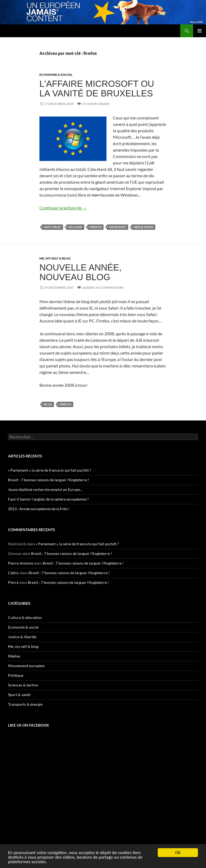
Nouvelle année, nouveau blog (80, 272)
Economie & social (56, 75)
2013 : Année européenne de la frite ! (39, 509)
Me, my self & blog (55, 258)
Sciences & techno (23, 685)
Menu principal (200, 31)
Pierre (13, 582)
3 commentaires (96, 104)
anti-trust (53, 227)
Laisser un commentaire (103, 288)
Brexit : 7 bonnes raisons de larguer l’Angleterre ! (49, 480)
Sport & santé (19, 695)
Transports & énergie (25, 704)
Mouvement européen (26, 666)
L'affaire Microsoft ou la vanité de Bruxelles (97, 89)
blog (48, 404)
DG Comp (76, 227)
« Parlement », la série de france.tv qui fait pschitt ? (50, 470)
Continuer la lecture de (63, 208)
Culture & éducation (25, 617)
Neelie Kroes (144, 227)
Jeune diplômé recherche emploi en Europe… (45, 489)
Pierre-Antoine (21, 563)
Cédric (14, 573)
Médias (14, 656)
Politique (16, 675)
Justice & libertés (22, 637)
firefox (96, 227)
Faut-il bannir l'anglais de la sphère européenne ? (48, 499)
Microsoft (118, 227)
